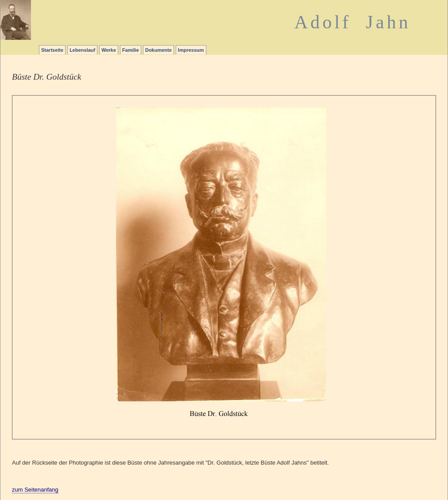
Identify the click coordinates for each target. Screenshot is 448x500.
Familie (131, 50)
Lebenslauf (82, 50)
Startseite (52, 50)
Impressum (191, 50)
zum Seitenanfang (35, 490)
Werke (109, 50)
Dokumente (158, 50)
